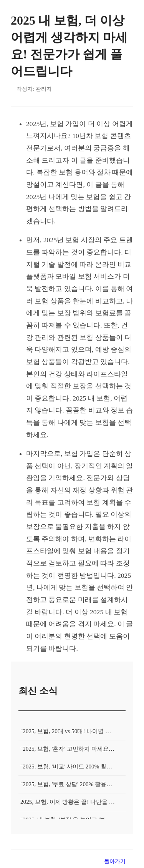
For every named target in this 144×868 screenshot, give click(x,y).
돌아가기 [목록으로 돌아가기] (115, 861)
